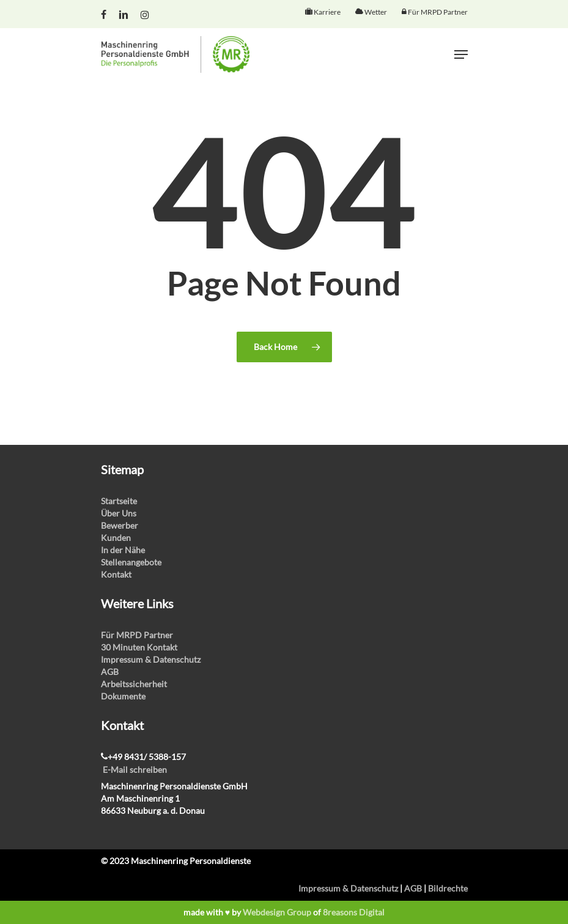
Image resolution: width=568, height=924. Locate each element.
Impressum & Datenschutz (151, 659)
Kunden (116, 538)
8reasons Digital (354, 912)
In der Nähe (123, 550)
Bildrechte (448, 888)
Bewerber (120, 525)
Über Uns (119, 513)
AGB (110, 672)
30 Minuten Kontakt (139, 647)
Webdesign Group (277, 912)
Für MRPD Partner (137, 635)
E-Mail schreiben (135, 769)
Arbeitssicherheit (134, 684)
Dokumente (123, 696)
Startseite (119, 501)
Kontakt (116, 574)
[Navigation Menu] (461, 54)
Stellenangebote (131, 562)
